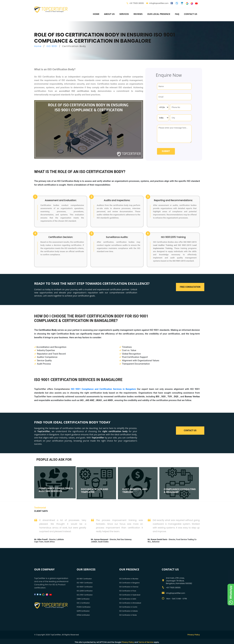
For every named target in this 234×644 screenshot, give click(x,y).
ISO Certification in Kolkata (128, 611)
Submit (166, 151)
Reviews (138, 14)
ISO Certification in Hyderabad (130, 595)
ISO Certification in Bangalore (129, 583)
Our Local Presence (159, 14)
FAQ (177, 14)
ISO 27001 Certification (85, 595)
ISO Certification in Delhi (128, 599)
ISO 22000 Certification (85, 591)
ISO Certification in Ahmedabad (130, 603)
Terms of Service (146, 642)
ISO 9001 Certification (84, 579)
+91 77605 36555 (136, 3)
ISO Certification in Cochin (128, 607)
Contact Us (191, 14)
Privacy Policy (194, 635)
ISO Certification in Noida (128, 615)
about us (109, 14)
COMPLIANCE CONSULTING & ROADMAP (180, 491)
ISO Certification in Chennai (129, 587)
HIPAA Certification (83, 615)
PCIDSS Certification (84, 607)
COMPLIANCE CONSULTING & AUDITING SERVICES (56, 490)
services (124, 14)
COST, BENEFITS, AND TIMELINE (135, 491)
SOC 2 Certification (83, 603)
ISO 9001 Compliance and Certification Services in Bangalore (103, 389)
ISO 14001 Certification (85, 583)
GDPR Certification (83, 611)
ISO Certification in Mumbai (129, 579)
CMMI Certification (83, 599)
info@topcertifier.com (157, 3)
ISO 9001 (52, 46)
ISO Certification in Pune (128, 591)
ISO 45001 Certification (85, 587)
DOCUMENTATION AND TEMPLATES (95, 491)
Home (96, 14)
